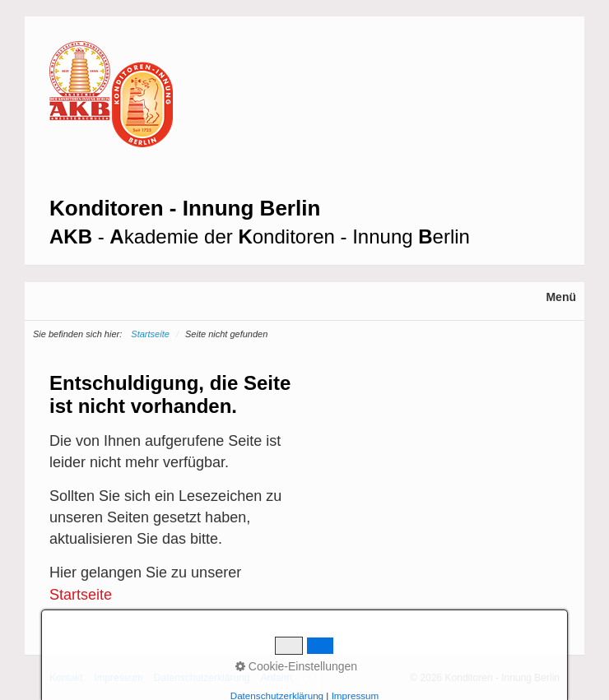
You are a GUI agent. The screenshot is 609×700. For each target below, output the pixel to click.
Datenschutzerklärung (202, 678)
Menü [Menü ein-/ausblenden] (561, 297)
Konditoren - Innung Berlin (185, 208)
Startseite (150, 334)
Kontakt (66, 678)
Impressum (118, 678)
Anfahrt (277, 678)
